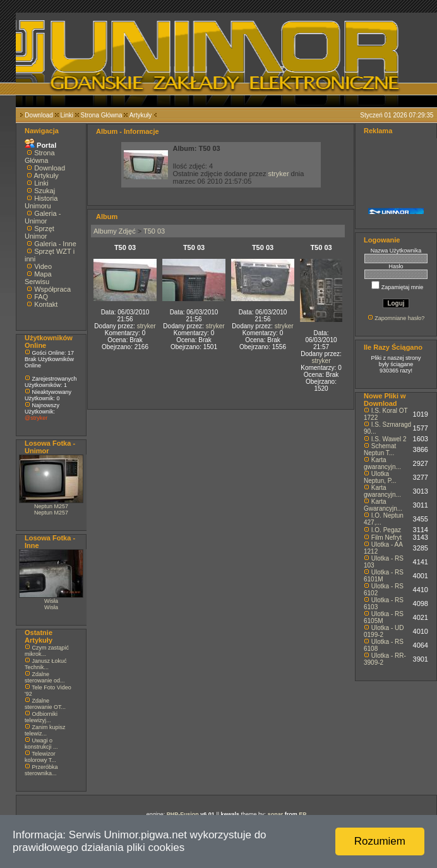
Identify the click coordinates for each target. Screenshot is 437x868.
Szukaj (45, 191)
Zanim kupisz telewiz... (45, 730)
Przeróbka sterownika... (41, 770)
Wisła (51, 601)
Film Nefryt (386, 538)
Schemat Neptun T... (380, 449)
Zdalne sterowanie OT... (45, 704)
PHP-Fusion (183, 814)
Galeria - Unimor (43, 217)
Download (39, 115)
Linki (67, 115)
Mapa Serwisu (38, 278)
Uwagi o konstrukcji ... (41, 744)
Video (43, 266)
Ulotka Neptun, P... (380, 477)
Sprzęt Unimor (39, 232)
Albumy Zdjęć (115, 231)
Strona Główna (102, 115)
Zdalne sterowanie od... (45, 677)
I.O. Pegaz (386, 530)
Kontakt (46, 304)
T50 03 (154, 231)
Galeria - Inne (55, 244)
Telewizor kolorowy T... (40, 757)
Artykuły (141, 115)
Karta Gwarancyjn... (383, 505)
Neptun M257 (51, 506)
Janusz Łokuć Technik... (46, 664)
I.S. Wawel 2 (389, 439)
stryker (279, 174)
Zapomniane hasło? (399, 318)
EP (302, 814)
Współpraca (52, 289)
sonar (276, 814)
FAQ (41, 297)
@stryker (36, 418)
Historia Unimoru (41, 202)
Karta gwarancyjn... (382, 463)
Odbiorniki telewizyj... (41, 717)
